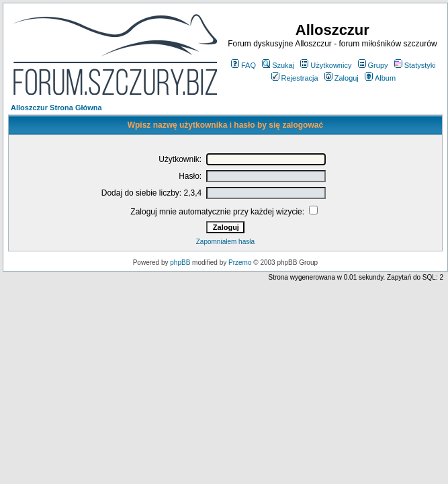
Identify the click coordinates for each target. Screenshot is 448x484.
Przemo (240, 263)
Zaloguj (342, 78)
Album (380, 78)
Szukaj (278, 65)
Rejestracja (295, 78)
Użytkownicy (326, 65)
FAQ (243, 65)
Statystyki (415, 65)
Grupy (373, 65)
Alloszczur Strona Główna (56, 108)
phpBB (180, 263)
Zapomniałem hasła (225, 242)
